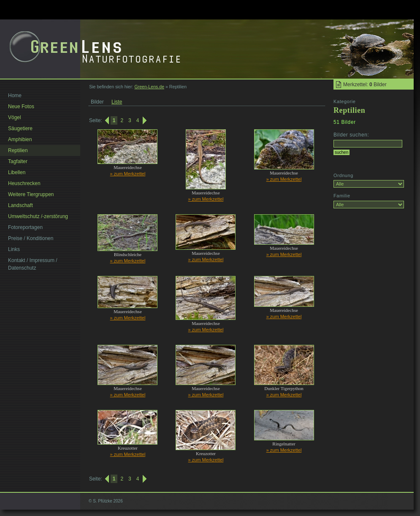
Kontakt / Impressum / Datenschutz (33, 264)
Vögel (15, 117)
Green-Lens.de (149, 87)
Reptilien (18, 150)
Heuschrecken (24, 183)
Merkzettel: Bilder (365, 85)
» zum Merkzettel (128, 174)
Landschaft (20, 205)
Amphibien (20, 139)
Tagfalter (18, 161)
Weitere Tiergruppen (31, 194)
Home (15, 96)
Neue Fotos (21, 106)
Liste (117, 102)
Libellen (17, 172)
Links (14, 249)
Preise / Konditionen (31, 238)
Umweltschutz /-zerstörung (38, 216)
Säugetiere (20, 128)
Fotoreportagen (25, 227)
